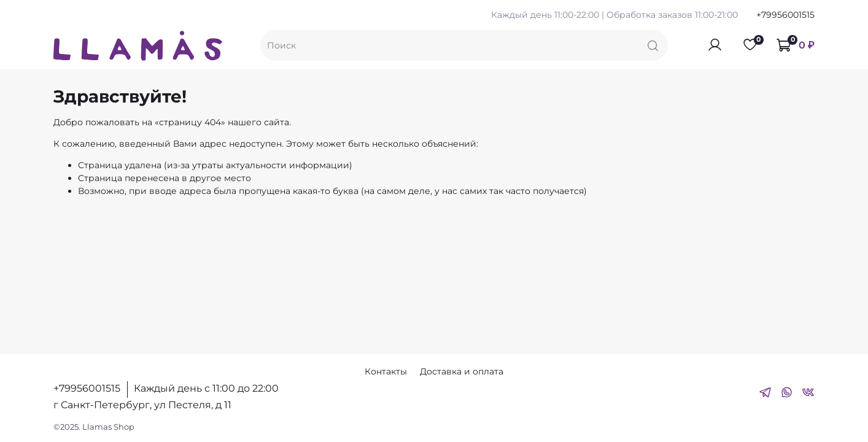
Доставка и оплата (462, 371)
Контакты (386, 371)
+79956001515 (785, 15)
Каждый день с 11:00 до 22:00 (206, 388)
